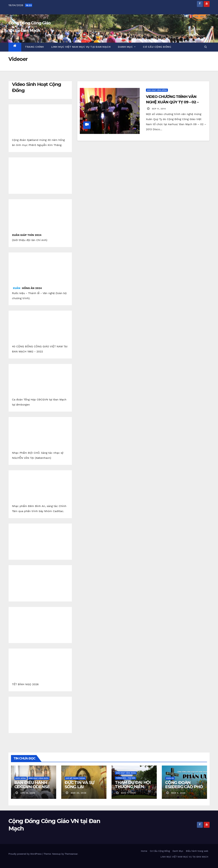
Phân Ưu (170, 778)
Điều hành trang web (197, 851)
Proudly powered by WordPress (25, 854)
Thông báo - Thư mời (126, 778)
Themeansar (71, 854)
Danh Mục (127, 47)
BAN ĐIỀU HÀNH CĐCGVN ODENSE (32, 785)
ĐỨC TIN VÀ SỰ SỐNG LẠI (79, 785)
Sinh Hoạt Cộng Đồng (157, 90)
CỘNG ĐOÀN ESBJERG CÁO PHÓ (184, 785)
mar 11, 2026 (128, 793)
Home (144, 851)
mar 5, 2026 (178, 793)
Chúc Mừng (21, 778)
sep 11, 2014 (159, 109)
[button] (206, 47)
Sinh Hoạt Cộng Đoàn (39, 778)
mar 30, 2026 (79, 793)
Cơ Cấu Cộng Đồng (157, 47)
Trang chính (34, 47)
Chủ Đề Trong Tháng (75, 778)
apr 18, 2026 (28, 793)
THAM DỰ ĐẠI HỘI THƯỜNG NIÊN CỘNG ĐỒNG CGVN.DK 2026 (133, 789)
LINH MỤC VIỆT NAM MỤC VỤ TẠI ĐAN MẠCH (81, 47)
